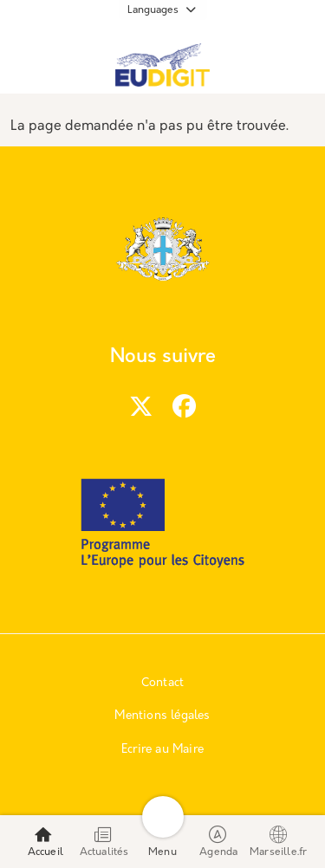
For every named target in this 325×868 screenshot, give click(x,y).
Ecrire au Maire (162, 750)
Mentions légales (162, 716)
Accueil (45, 842)
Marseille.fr (278, 842)
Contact (162, 683)
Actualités (104, 842)
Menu (162, 842)
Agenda (218, 842)
